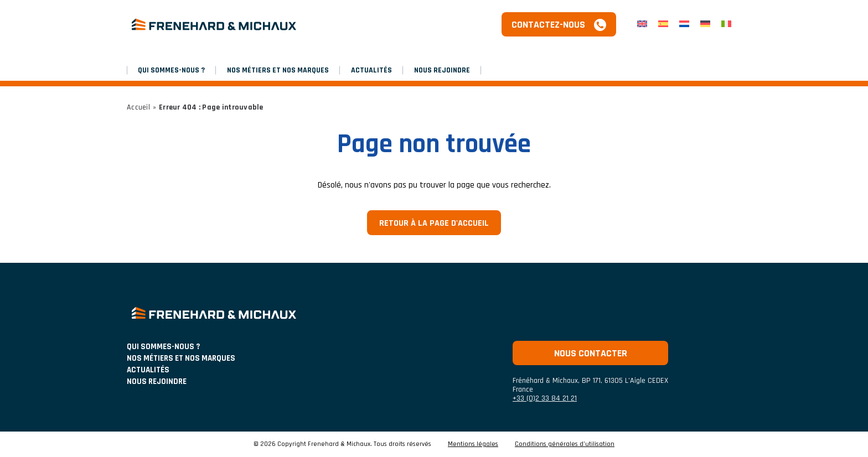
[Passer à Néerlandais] (684, 25)
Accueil (138, 107)
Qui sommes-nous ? (171, 70)
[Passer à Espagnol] (663, 25)
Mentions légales (473, 444)
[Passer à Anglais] (642, 25)
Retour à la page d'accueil (434, 223)
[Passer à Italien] (726, 25)
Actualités (371, 70)
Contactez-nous (548, 25)
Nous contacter (591, 353)
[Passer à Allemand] (705, 25)
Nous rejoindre (442, 70)
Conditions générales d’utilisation (565, 444)
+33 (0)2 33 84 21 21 (545, 398)
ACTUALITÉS (148, 370)
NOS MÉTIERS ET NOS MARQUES (278, 70)
